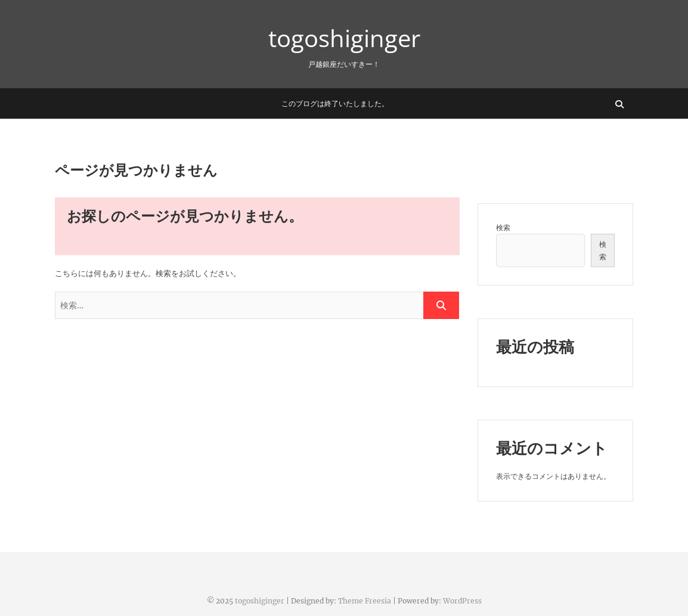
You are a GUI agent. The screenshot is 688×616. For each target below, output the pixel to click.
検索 (503, 227)
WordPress (462, 601)
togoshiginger (344, 38)
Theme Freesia (365, 601)
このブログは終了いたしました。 (335, 103)
